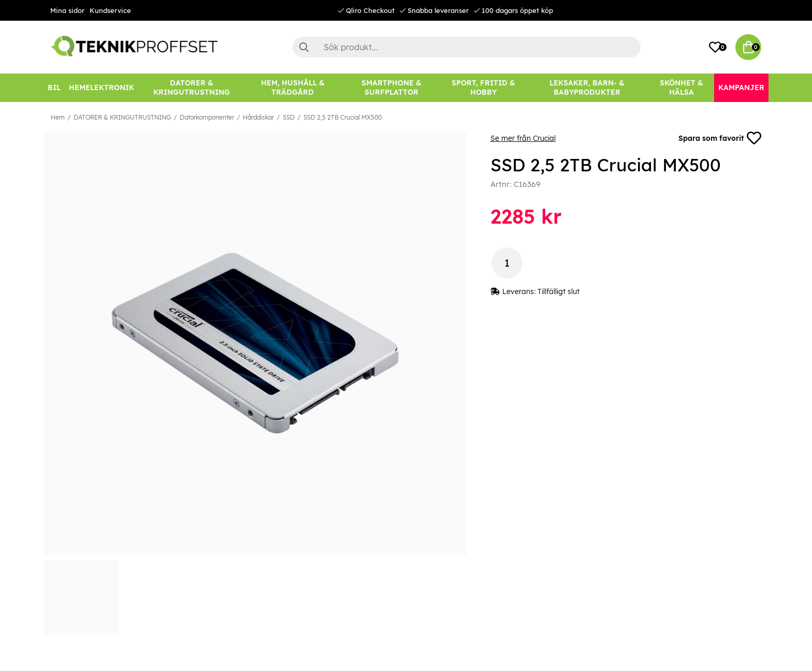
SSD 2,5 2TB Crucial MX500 (343, 117)
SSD (289, 117)
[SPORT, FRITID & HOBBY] (483, 88)
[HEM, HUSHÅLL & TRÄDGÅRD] (293, 88)
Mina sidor (67, 10)
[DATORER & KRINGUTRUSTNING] (192, 88)
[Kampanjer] (741, 88)
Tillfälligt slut (559, 291)
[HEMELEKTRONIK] (102, 88)
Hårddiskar (258, 117)
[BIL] (54, 88)
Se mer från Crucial (523, 138)
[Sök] (467, 47)
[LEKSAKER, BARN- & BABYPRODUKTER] (587, 88)
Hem (58, 117)
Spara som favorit (720, 138)
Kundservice (110, 10)
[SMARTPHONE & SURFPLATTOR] (392, 88)
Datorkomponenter (207, 117)
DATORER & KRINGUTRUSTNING (122, 117)
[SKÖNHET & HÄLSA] (682, 88)
